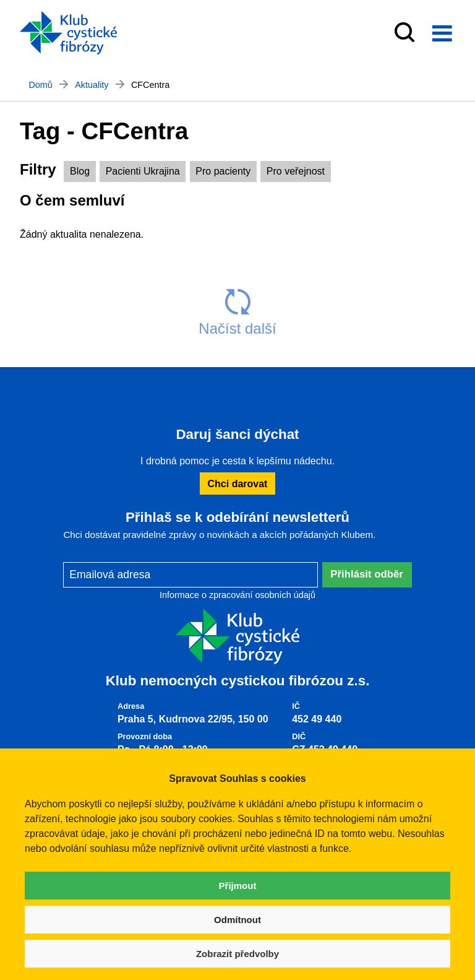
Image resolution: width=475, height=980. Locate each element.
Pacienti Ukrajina (143, 171)
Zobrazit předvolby (237, 954)
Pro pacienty (223, 171)
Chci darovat (238, 484)
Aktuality (92, 85)
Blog (80, 171)
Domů (40, 85)
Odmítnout (237, 920)
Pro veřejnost (296, 171)
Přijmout (238, 886)
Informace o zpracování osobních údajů (237, 595)
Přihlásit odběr (367, 574)
